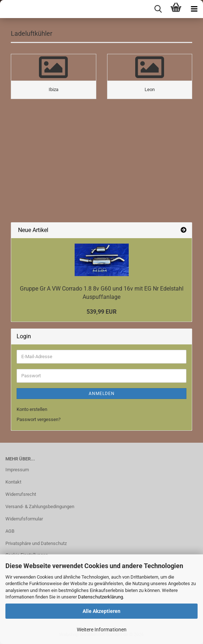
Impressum (17, 470)
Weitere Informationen (102, 630)
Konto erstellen (32, 409)
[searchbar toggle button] (158, 9)
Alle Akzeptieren (101, 611)
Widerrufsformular (24, 519)
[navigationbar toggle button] (194, 9)
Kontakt (13, 482)
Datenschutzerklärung (100, 597)
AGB (10, 531)
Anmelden (102, 394)
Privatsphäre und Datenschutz (36, 543)
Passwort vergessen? (39, 419)
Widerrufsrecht (21, 494)
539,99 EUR (101, 312)
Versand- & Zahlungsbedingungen (40, 506)
